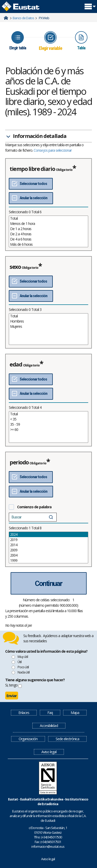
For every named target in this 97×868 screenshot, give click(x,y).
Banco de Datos (23, 18)
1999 (48, 560)
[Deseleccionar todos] (31, 198)
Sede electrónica (67, 739)
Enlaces (24, 713)
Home (6, 18)
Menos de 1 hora (48, 224)
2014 (48, 545)
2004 (48, 555)
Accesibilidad (49, 726)
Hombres (48, 321)
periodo (19, 462)
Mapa (75, 713)
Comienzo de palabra (34, 507)
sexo (15, 267)
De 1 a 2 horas (48, 229)
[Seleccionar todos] (31, 184)
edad (16, 364)
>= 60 (48, 430)
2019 (48, 540)
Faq (50, 713)
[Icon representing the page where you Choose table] (18, 41)
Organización (28, 739)
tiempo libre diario (32, 169)
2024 (48, 535)
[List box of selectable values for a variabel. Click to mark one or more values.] (48, 231)
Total (48, 218)
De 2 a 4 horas (48, 234)
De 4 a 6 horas (48, 239)
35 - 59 (48, 424)
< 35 (48, 419)
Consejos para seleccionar (53, 150)
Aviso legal (49, 752)
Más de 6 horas (48, 244)
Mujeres (48, 326)
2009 (48, 550)
